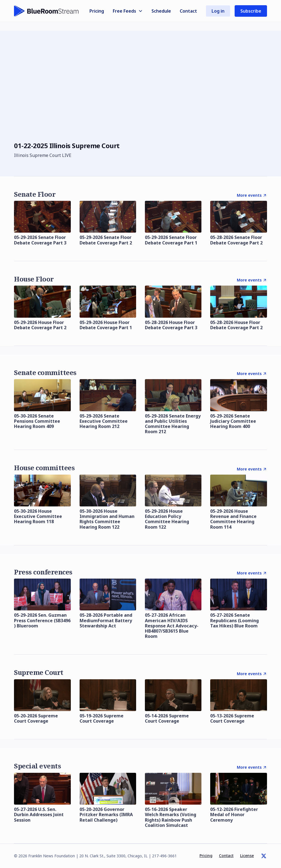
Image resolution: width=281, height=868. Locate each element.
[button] (128, 11)
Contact (188, 11)
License (247, 856)
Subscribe (251, 11)
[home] (46, 11)
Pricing (97, 11)
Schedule (161, 11)
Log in (218, 11)
